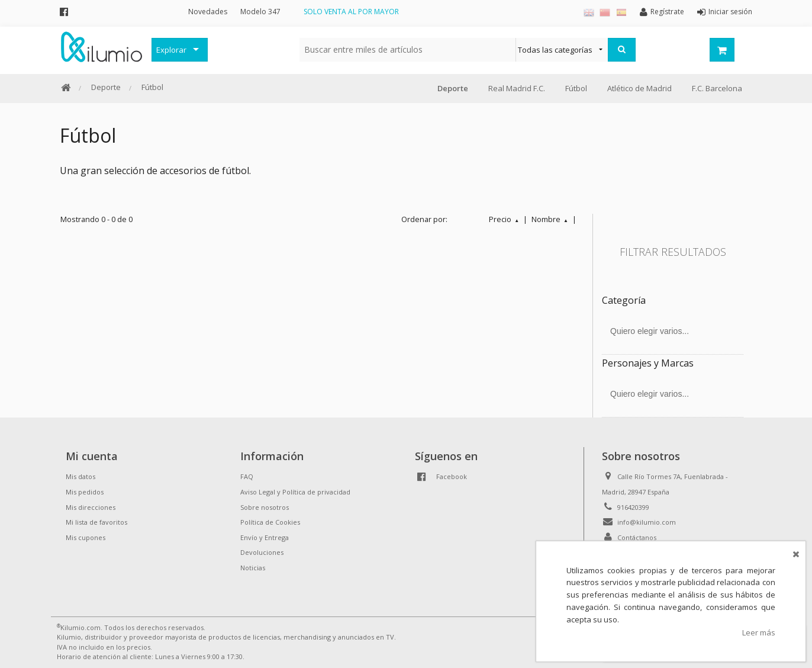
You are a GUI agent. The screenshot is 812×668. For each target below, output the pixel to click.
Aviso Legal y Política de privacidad (295, 492)
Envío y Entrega (265, 537)
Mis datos (80, 476)
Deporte (106, 87)
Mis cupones (86, 537)
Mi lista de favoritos (96, 522)
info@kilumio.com (647, 522)
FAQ (247, 476)
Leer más (759, 632)
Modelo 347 (260, 12)
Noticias (253, 568)
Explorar (171, 50)
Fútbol (152, 87)
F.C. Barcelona (717, 88)
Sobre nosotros (265, 507)
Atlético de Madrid (639, 88)
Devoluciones (262, 552)
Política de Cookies (270, 522)
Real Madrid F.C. (517, 88)
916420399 (633, 507)
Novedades (208, 12)
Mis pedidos (85, 492)
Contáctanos (637, 537)
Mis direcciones (91, 507)
